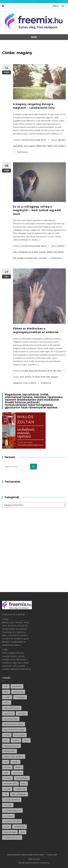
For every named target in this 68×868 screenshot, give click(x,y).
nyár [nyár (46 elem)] (6, 773)
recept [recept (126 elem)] (7, 789)
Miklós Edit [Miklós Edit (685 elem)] (10, 751)
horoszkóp (33, 252)
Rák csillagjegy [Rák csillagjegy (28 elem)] (19, 794)
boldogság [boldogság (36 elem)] (18, 692)
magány (32, 146)
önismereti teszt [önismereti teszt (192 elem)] (12, 837)
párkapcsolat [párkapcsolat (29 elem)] (10, 783)
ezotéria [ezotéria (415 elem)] (22, 713)
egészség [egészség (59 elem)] (8, 713)
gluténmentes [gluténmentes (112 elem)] (11, 719)
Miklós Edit (41, 146)
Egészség (33, 371)
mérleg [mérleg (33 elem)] (7, 767)
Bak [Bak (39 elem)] (6, 686)
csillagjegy (23, 252)
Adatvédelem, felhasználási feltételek (25, 855)
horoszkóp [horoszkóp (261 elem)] (20, 735)
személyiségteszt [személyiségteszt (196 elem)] (12, 810)
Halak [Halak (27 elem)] (7, 735)
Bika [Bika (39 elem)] (6, 692)
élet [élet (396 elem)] (22, 832)
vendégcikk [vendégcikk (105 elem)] (19, 827)
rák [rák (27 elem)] (6, 794)
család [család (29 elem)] (7, 697)
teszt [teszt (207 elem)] (7, 827)
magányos (18, 383)
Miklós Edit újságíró (56, 146)
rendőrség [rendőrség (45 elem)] (20, 789)
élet (26, 146)
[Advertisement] (34, 549)
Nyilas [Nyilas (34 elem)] (18, 767)
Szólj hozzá (22, 152)
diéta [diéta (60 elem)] (7, 702)
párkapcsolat (31, 258)
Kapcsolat (52, 855)
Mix (55, 371)
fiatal (43, 377)
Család (25, 371)
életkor (28, 377)
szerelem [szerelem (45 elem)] (8, 816)
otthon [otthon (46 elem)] (8, 778)
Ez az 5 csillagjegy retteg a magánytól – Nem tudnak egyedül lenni (37, 210)
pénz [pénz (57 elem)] (24, 783)
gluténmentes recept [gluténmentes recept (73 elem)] (14, 729)
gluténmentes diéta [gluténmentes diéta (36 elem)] (14, 724)
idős (48, 377)
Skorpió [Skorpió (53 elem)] (8, 805)
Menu (56, 6)
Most (60, 371)
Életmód (42, 371)
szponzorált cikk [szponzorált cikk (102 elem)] (12, 821)
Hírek (44, 140)
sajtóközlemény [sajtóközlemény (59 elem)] (12, 800)
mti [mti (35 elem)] (6, 762)
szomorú (32, 383)
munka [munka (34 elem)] (15, 762)
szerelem (42, 258)
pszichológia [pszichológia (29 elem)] (22, 778)
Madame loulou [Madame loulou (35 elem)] (12, 746)
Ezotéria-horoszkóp (31, 140)
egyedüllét (18, 146)
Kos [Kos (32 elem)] (6, 740)
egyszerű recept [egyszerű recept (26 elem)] (12, 708)
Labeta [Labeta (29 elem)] (16, 740)
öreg (25, 383)
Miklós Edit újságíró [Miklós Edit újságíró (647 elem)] (14, 756)
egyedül (61, 140)
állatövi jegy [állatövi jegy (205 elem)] (10, 832)
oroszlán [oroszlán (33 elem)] (17, 773)
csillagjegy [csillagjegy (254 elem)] (20, 697)
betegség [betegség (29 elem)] (17, 686)
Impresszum (34, 859)
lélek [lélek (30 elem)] (26, 740)
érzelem (36, 377)
